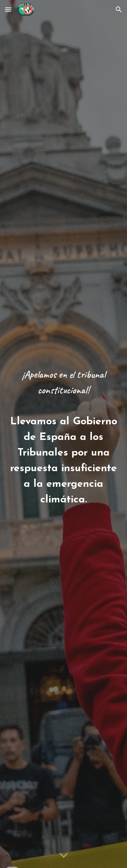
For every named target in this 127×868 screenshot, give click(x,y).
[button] (8, 9)
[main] (64, 434)
